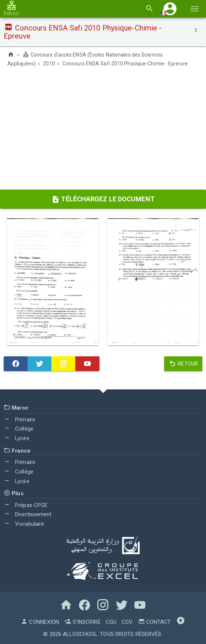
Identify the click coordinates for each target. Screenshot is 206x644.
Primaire (19, 420)
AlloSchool (80, 634)
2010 (49, 64)
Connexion (40, 622)
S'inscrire (82, 622)
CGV (127, 622)
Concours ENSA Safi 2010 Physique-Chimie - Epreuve (125, 64)
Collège (19, 429)
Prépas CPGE (26, 505)
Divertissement (28, 514)
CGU (111, 622)
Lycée (17, 438)
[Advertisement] (103, 131)
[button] (170, 9)
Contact (155, 622)
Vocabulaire (24, 524)
